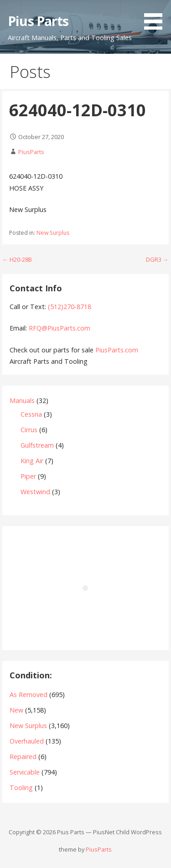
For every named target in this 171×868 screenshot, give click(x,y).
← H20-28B (17, 259)
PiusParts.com (117, 350)
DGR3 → (157, 259)
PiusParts (31, 152)
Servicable (25, 772)
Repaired (23, 757)
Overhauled (27, 741)
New (16, 710)
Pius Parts (38, 21)
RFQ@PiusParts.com (60, 328)
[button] (156, 16)
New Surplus (53, 233)
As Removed (28, 695)
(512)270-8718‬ (70, 307)
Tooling (21, 788)
